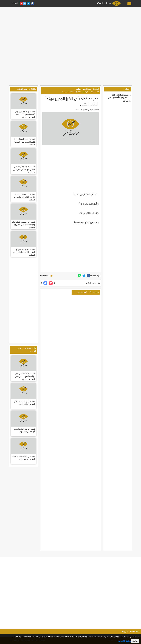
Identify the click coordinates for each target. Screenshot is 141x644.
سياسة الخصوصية (124, 641)
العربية (15, 3)
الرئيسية (96, 89)
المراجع (126, 101)
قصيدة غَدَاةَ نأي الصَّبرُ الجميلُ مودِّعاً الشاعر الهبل (80, 92)
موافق (135, 641)
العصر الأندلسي (81, 89)
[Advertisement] (70, 26)
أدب (90, 89)
